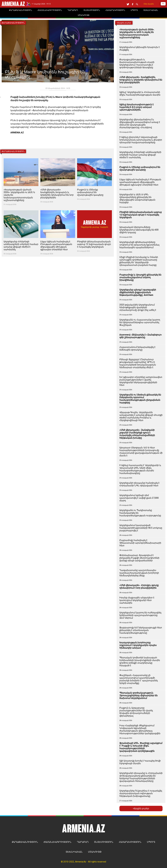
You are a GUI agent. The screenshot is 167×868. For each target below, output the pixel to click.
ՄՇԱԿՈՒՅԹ (95, 852)
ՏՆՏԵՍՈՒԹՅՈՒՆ (104, 842)
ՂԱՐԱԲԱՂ (83, 842)
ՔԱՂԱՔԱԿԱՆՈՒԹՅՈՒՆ (25, 842)
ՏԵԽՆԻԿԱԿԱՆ (74, 852)
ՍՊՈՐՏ (151, 842)
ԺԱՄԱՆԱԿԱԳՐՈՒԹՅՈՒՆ (57, 842)
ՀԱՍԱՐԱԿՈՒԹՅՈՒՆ (130, 842)
